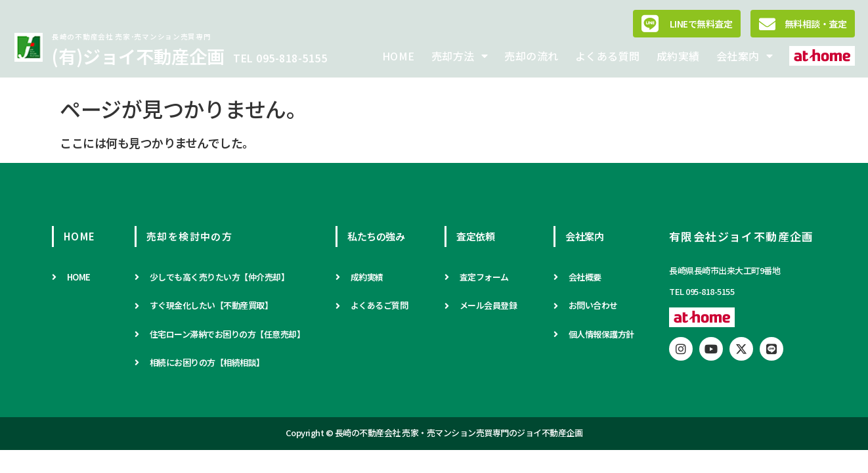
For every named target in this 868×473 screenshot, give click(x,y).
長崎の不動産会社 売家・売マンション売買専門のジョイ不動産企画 (459, 433)
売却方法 (460, 56)
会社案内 (745, 56)
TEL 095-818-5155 (280, 58)
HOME (399, 56)
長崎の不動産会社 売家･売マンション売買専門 (131, 36)
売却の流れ (532, 56)
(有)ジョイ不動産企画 (138, 56)
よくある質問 (608, 56)
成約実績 (678, 56)
